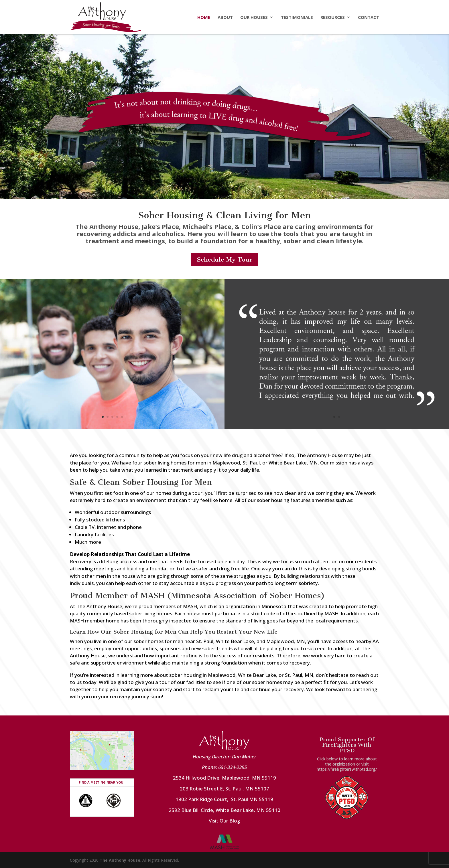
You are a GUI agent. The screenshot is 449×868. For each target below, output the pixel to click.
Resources (333, 18)
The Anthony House (120, 860)
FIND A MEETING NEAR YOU (101, 782)
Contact (369, 18)
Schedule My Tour (224, 259)
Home (204, 18)
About (225, 18)
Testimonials (297, 18)
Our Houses (254, 18)
